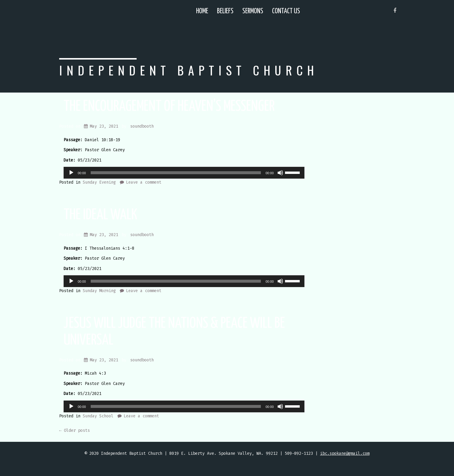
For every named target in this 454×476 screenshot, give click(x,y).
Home (202, 11)
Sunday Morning (99, 291)
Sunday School (98, 416)
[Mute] (280, 173)
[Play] (71, 173)
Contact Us (286, 11)
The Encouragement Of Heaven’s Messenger (169, 107)
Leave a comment (144, 182)
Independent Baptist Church (189, 70)
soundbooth (142, 126)
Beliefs (225, 11)
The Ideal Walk (100, 215)
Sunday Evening (99, 182)
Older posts (74, 430)
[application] (184, 173)
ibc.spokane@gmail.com (345, 453)
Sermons (253, 11)
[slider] (176, 173)
